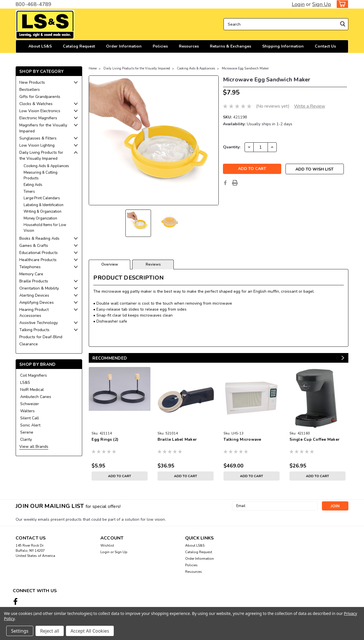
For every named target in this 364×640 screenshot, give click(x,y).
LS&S (25, 382)
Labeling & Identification (44, 205)
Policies (160, 46)
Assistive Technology (39, 323)
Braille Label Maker (177, 439)
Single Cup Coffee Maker (315, 439)
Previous (337, 358)
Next (343, 358)
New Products (32, 82)
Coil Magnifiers (34, 375)
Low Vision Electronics (40, 111)
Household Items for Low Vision (45, 228)
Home (93, 68)
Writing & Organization (43, 212)
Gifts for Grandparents (40, 97)
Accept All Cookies (90, 631)
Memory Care (31, 274)
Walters (27, 411)
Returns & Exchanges (230, 46)
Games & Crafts (34, 246)
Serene (27, 432)
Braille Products (34, 281)
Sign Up (322, 4)
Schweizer (30, 404)
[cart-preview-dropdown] (341, 4)
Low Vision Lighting (37, 145)
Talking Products (34, 330)
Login (298, 4)
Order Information (124, 46)
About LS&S (40, 46)
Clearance (29, 344)
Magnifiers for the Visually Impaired (43, 128)
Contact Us (325, 46)
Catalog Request (79, 46)
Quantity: (232, 147)
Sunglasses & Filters (38, 138)
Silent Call (30, 418)
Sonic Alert (30, 425)
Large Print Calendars (42, 198)
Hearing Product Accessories (34, 313)
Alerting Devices (34, 295)
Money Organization (40, 218)
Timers (29, 192)
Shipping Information (283, 46)
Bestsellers (30, 90)
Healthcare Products (38, 260)
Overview (110, 264)
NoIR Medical (32, 390)
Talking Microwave (242, 439)
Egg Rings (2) (105, 439)
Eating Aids (33, 185)
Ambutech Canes (36, 397)
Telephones (30, 267)
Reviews (153, 264)
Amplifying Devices (37, 302)
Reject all (50, 631)
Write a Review (310, 106)
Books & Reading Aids (39, 238)
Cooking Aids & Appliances (46, 166)
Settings (20, 631)
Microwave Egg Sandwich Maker (245, 68)
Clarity (26, 439)
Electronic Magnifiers (38, 118)
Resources (189, 46)
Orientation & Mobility (39, 288)
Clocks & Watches (36, 104)
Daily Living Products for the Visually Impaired (41, 155)
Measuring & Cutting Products (41, 175)
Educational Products (39, 253)
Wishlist (107, 545)
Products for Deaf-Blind (41, 337)
